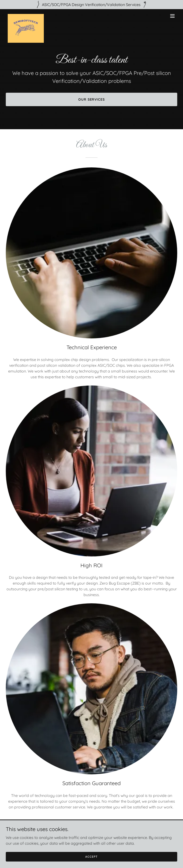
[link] (26, 16)
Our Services (92, 99)
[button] (172, 16)
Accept (91, 857)
